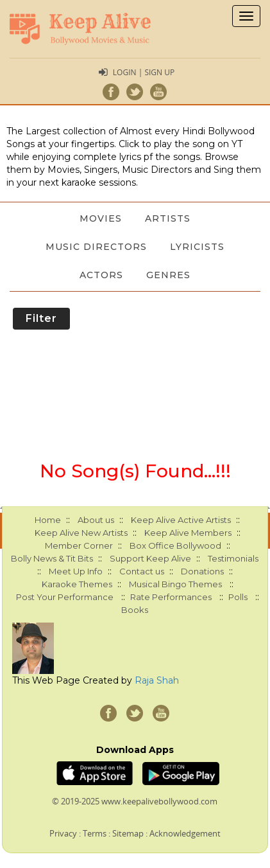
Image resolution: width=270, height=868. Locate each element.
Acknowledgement (185, 833)
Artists (168, 218)
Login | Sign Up (144, 72)
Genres (168, 275)
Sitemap (128, 833)
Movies (101, 218)
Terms (95, 833)
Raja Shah (157, 680)
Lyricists (197, 247)
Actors (101, 275)
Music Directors (96, 247)
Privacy (63, 833)
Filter (41, 318)
